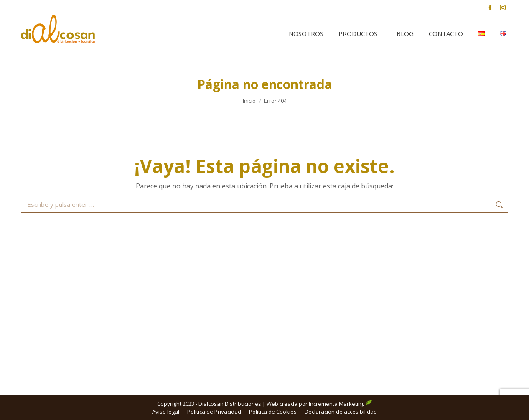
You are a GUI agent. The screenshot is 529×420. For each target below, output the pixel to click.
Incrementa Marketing (341, 404)
